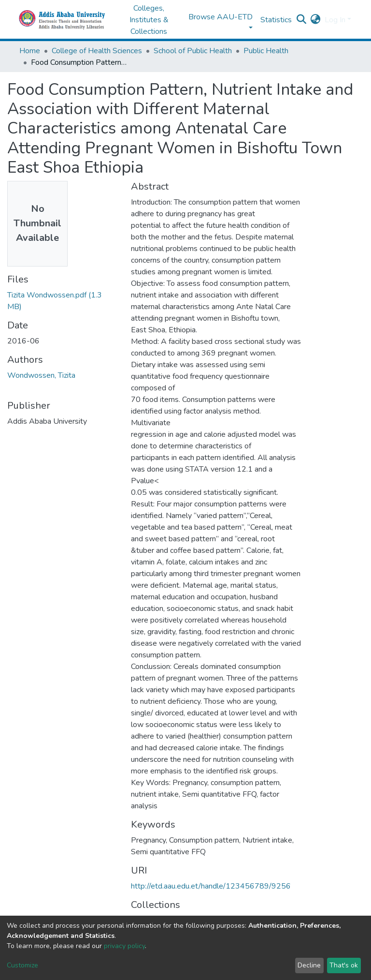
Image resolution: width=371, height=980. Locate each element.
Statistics (276, 20)
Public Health (266, 51)
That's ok (344, 965)
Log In (335, 20)
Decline (309, 965)
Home (30, 51)
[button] (316, 20)
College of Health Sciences (97, 51)
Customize (22, 965)
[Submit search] (302, 20)
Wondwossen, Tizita (41, 375)
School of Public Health (193, 51)
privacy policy (124, 946)
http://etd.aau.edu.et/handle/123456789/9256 (211, 886)
